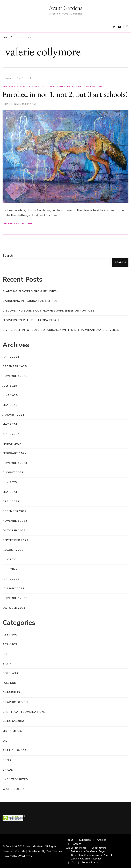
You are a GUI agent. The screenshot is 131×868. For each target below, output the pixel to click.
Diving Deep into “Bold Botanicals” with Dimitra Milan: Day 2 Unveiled (61, 330)
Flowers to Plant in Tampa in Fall (31, 320)
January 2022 (13, 589)
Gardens (76, 844)
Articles (101, 840)
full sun (9, 683)
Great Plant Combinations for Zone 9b (92, 855)
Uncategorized (15, 779)
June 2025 (10, 395)
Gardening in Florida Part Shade (30, 301)
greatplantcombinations (24, 712)
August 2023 (13, 473)
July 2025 (10, 386)
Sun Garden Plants (76, 848)
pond (7, 760)
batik (7, 664)
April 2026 (11, 357)
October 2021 (14, 608)
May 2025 (10, 405)
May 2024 (10, 424)
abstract (9, 86)
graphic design (15, 702)
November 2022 (15, 521)
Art (74, 863)
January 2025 (13, 415)
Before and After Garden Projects (89, 851)
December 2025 (15, 366)
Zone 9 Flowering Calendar (86, 859)
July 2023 (10, 482)
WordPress (25, 856)
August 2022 (13, 550)
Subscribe (85, 840)
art (37, 86)
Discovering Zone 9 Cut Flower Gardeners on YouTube (48, 311)
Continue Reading (17, 224)
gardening (11, 692)
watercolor (94, 86)
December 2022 (15, 511)
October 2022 (14, 531)
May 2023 (10, 492)
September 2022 (16, 540)
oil (80, 86)
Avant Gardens (66, 8)
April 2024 (11, 434)
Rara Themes (54, 851)
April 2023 (11, 502)
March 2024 (12, 444)
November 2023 (15, 463)
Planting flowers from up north (31, 291)
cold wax (49, 86)
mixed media (67, 86)
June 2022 (10, 569)
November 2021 (15, 598)
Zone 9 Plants (90, 863)
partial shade (14, 750)
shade (8, 770)
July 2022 (10, 560)
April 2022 (11, 579)
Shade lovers (99, 848)
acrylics (25, 86)
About (69, 840)
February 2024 (15, 453)
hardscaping (13, 721)
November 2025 (15, 376)
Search (8, 256)
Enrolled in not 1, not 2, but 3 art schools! (65, 95)
